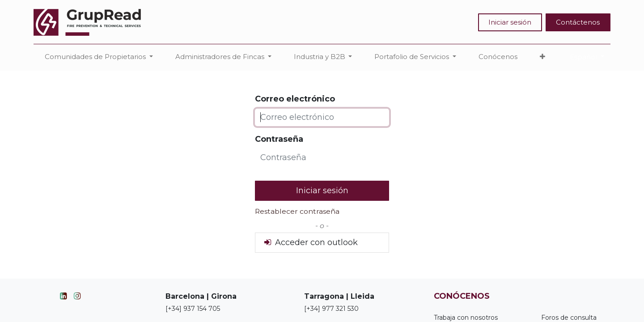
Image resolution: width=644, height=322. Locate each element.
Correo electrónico (295, 99)
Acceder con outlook (310, 242)
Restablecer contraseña (297, 211)
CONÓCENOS (462, 296)
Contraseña (279, 139)
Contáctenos (578, 22)
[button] (542, 57)
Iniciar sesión (510, 22)
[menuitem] (498, 57)
